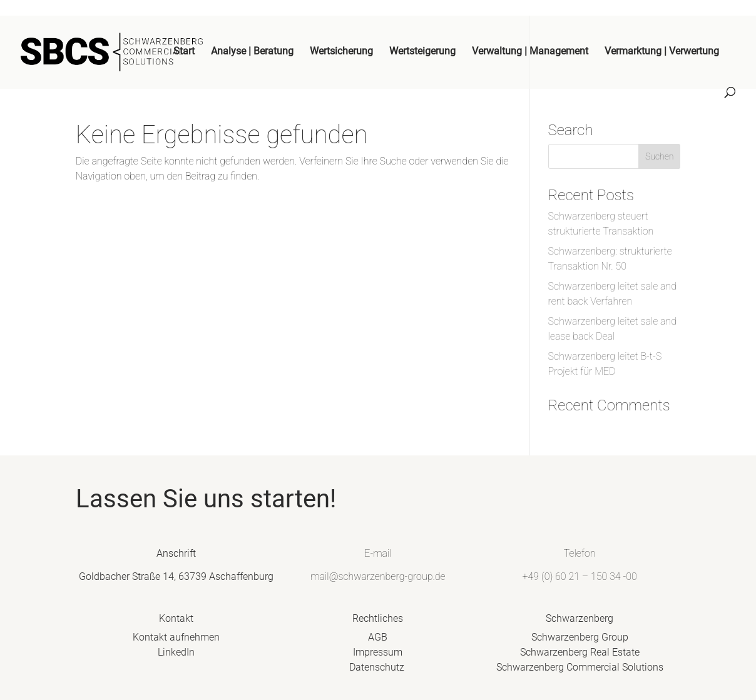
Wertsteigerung (422, 52)
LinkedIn (192, 655)
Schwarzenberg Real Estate (564, 655)
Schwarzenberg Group (564, 642)
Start (184, 52)
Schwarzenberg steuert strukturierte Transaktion (601, 224)
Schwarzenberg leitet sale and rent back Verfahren (612, 294)
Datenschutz (378, 669)
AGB (378, 642)
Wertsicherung (341, 52)
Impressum (378, 655)
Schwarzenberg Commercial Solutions (564, 669)
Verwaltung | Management (530, 52)
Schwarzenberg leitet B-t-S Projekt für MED (605, 364)
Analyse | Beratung (252, 52)
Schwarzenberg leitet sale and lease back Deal (612, 329)
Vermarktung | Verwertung (662, 52)
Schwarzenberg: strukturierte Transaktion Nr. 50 (610, 259)
